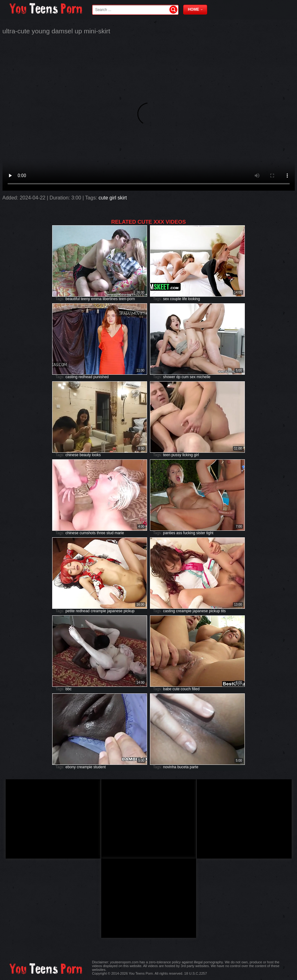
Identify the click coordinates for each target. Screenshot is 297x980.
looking (194, 299)
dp (178, 377)
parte (194, 767)
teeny (85, 299)
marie (119, 533)
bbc (68, 689)
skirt (122, 198)
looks (96, 455)
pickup (129, 611)
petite (70, 611)
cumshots (88, 533)
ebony (71, 767)
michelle (204, 377)
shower (169, 377)
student (99, 767)
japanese (115, 611)
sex (166, 299)
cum (185, 377)
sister (201, 533)
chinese (72, 455)
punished (101, 377)
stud (110, 533)
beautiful (72, 299)
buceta (183, 767)
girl (113, 198)
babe (167, 689)
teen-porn (127, 299)
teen (167, 455)
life (184, 299)
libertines (110, 299)
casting (71, 377)
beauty (85, 455)
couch (186, 689)
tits (223, 611)
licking (187, 455)
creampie (98, 611)
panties (169, 533)
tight (210, 533)
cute (103, 198)
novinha (170, 767)
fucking (189, 533)
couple (176, 299)
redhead (85, 377)
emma (96, 299)
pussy (176, 455)
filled (196, 689)
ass (179, 533)
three (101, 533)
